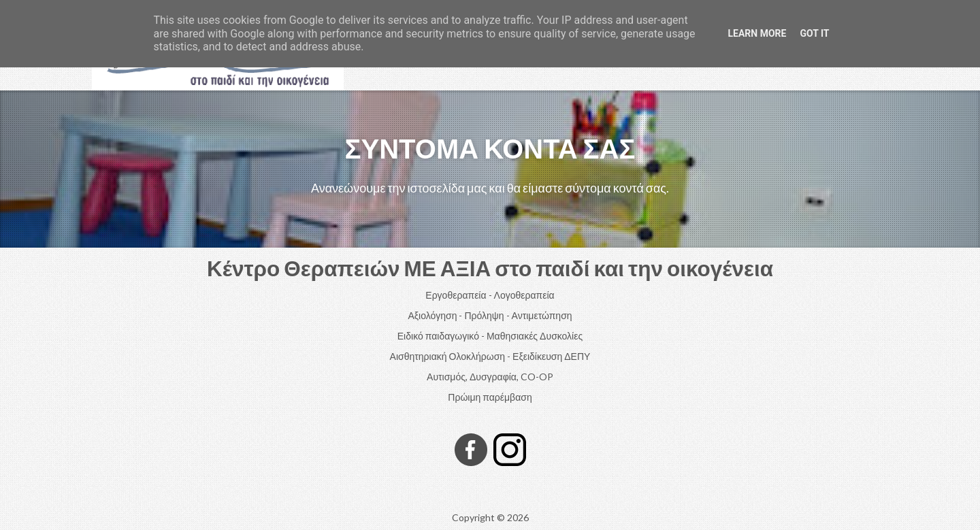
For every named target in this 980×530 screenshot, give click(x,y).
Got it (814, 33)
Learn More (757, 33)
